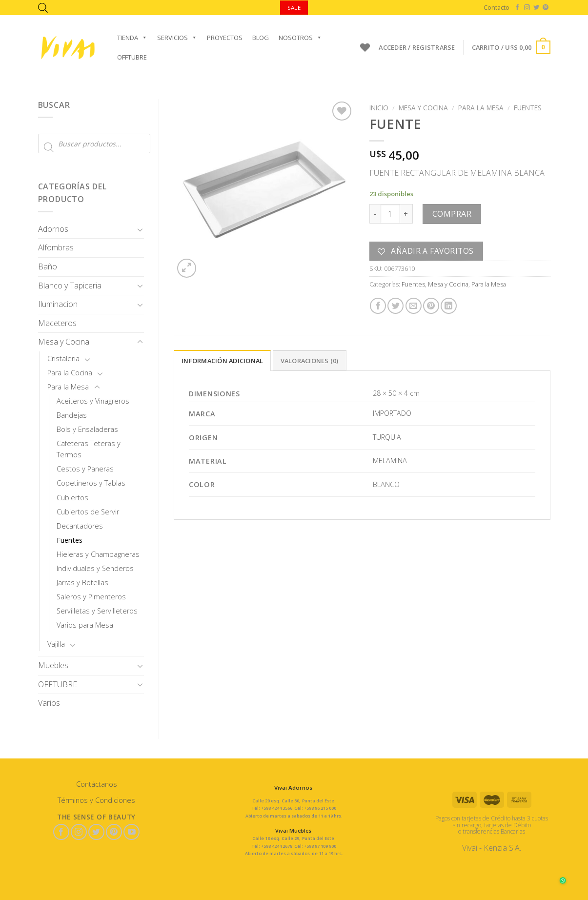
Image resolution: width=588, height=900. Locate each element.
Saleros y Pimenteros (91, 597)
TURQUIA (387, 437)
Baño (48, 266)
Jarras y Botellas (82, 583)
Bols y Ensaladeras (87, 429)
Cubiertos (72, 498)
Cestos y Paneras (85, 469)
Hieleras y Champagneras (98, 554)
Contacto (497, 7)
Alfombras (56, 247)
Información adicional (222, 361)
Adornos (53, 229)
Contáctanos (97, 784)
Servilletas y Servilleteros (97, 611)
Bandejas (72, 415)
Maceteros (57, 323)
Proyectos (225, 38)
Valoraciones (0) (310, 361)
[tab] (222, 360)
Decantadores (80, 526)
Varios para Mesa (85, 625)
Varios (49, 703)
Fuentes (70, 540)
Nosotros (300, 38)
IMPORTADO (392, 413)
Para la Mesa (68, 387)
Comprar (452, 214)
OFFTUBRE (132, 57)
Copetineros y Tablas (91, 483)
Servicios (177, 38)
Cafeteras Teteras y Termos (89, 449)
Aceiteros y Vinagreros (93, 401)
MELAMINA (390, 460)
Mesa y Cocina (64, 342)
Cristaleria (63, 358)
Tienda (132, 38)
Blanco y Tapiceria (70, 286)
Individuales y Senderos (95, 568)
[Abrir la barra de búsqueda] (43, 8)
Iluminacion (58, 304)
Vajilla (56, 644)
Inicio (379, 108)
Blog (261, 38)
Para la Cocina (70, 373)
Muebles (53, 665)
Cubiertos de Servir (88, 512)
